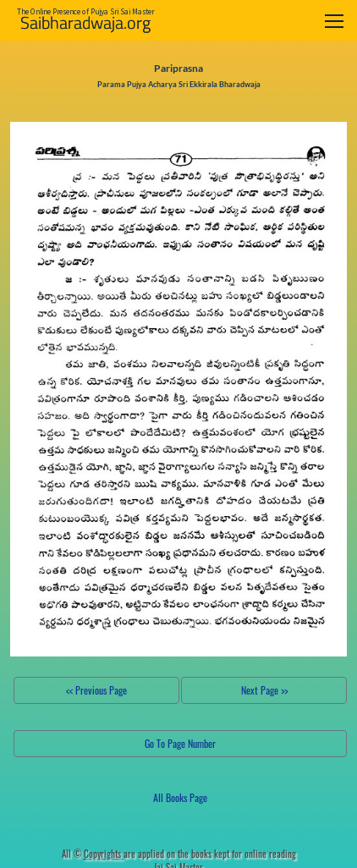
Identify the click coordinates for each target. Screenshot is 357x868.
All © (93, 854)
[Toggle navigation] (334, 21)
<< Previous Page (96, 690)
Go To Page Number (180, 743)
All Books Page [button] (180, 797)
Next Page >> (264, 690)
